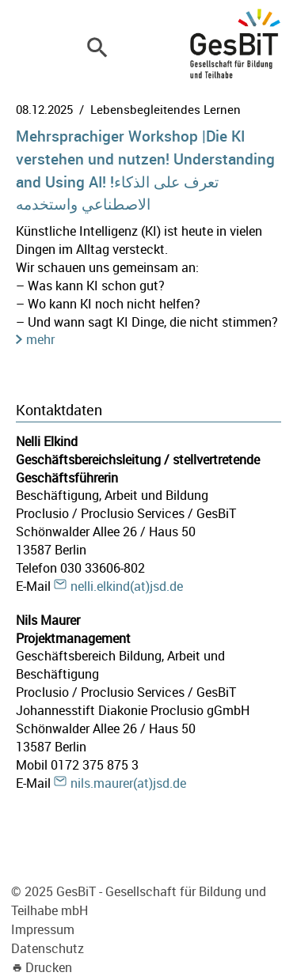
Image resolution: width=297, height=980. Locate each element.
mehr (40, 339)
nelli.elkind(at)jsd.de (127, 586)
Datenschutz (48, 948)
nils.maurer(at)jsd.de (128, 783)
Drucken (49, 967)
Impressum (43, 929)
